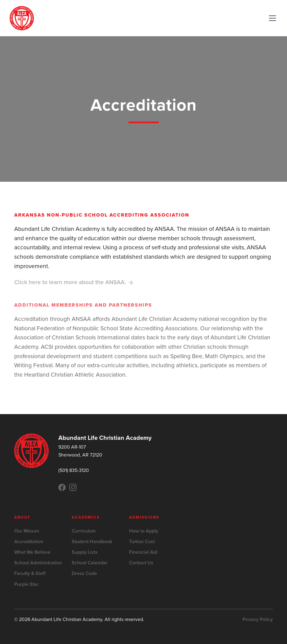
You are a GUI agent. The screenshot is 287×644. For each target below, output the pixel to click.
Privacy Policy (258, 619)
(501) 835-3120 (74, 470)
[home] (22, 18)
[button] (271, 18)
